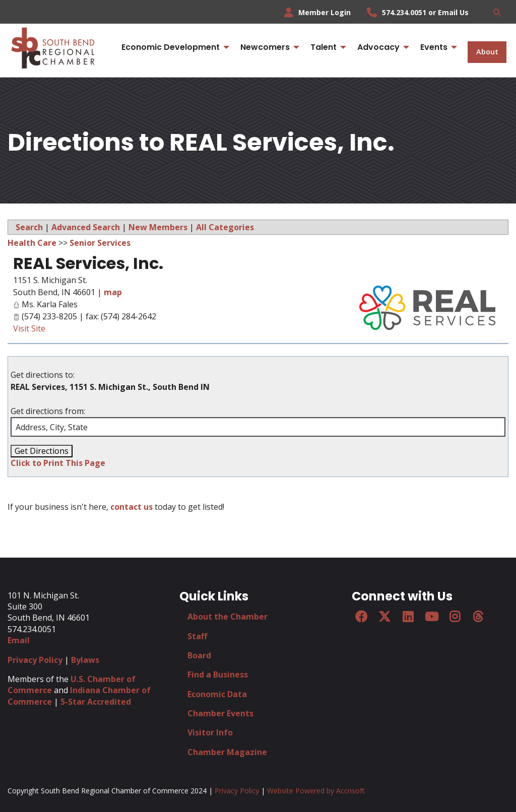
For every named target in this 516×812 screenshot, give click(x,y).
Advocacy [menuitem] (378, 47)
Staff (197, 636)
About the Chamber (228, 617)
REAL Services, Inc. (88, 263)
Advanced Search (86, 227)
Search (29, 227)
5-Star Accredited (96, 702)
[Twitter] (384, 617)
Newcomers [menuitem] (265, 47)
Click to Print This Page (58, 463)
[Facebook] (361, 617)
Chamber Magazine (227, 752)
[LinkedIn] (408, 617)
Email (19, 640)
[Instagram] (455, 617)
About (487, 52)
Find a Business (218, 674)
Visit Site (29, 328)
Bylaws (85, 660)
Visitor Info (210, 732)
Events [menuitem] (434, 47)
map (113, 292)
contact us (132, 507)
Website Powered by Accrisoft (316, 791)
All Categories (225, 227)
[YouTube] (431, 617)
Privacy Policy (35, 660)
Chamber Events (220, 713)
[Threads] (478, 617)
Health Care (32, 243)
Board (199, 655)
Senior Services (100, 243)
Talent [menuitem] (324, 47)
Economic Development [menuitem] (171, 47)
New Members (158, 227)
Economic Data (217, 694)
